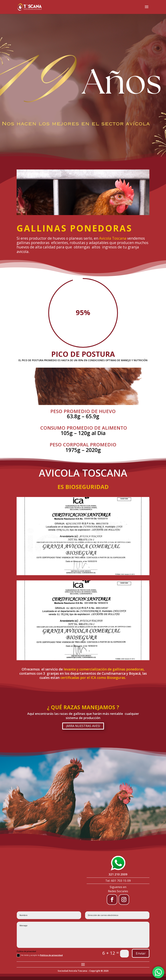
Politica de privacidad (51, 955)
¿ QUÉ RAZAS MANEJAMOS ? (83, 707)
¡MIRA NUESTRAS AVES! (83, 726)
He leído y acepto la (40, 955)
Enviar (141, 953)
